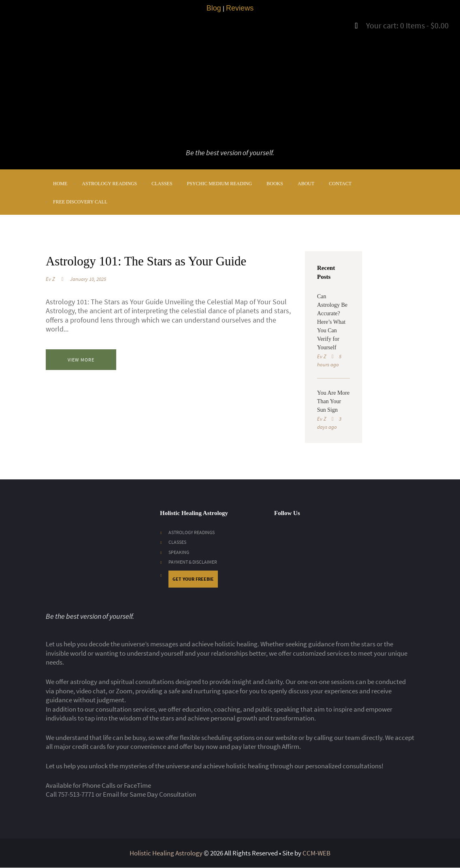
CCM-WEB (316, 853)
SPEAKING (180, 552)
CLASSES (178, 542)
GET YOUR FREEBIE (195, 579)
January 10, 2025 (88, 297)
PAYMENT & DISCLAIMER (195, 562)
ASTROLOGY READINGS (194, 532)
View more (89, 378)
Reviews (240, 8)
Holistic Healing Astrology (166, 853)
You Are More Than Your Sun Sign (333, 401)
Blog (214, 8)
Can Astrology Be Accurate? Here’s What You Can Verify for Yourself (332, 322)
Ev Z (50, 297)
